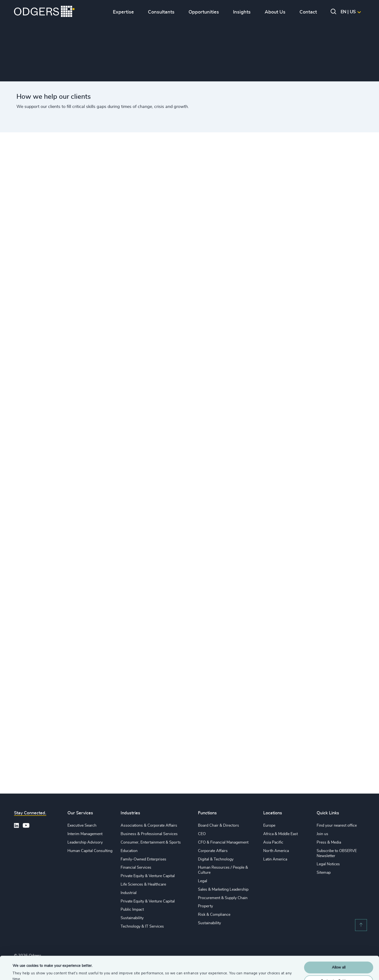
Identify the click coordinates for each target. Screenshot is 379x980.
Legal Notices (328, 864)
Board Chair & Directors (219, 825)
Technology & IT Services (142, 926)
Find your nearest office (337, 825)
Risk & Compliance (214, 915)
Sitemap (324, 873)
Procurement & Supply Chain (223, 898)
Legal (203, 881)
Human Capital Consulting (90, 851)
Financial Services (136, 867)
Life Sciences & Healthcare (143, 884)
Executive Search (82, 825)
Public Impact (132, 909)
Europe (269, 825)
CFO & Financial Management (223, 842)
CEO (202, 834)
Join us (322, 834)
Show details (23, 970)
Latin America (275, 859)
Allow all (339, 946)
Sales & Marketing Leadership (223, 889)
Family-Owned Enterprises (143, 859)
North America (276, 851)
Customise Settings (339, 959)
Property (205, 906)
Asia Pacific (273, 842)
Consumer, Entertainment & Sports (151, 842)
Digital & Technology (216, 859)
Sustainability (132, 918)
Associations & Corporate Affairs (149, 825)
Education (129, 851)
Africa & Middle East (281, 834)
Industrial (129, 893)
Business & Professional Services (149, 834)
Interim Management (85, 834)
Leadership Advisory (85, 842)
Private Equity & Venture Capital (148, 876)
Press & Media (329, 842)
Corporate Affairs (213, 851)
